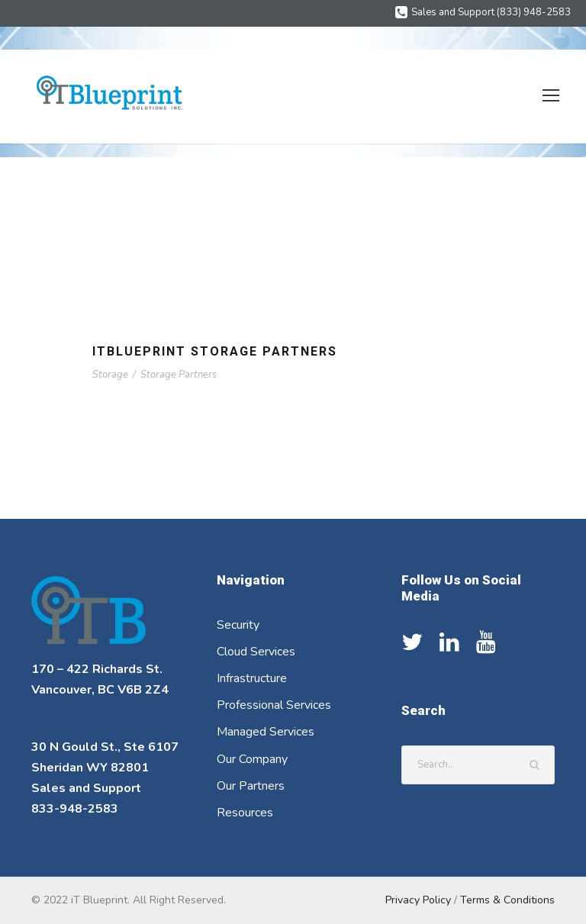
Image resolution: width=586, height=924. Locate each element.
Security (239, 625)
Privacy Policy (420, 900)
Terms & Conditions (509, 900)
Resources (246, 813)
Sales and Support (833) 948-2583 (495, 12)
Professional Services (275, 705)
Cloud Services (258, 652)
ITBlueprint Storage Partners (221, 351)
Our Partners (252, 786)
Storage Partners (177, 374)
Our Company (255, 760)
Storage (110, 374)
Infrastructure (253, 679)
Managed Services (267, 732)
